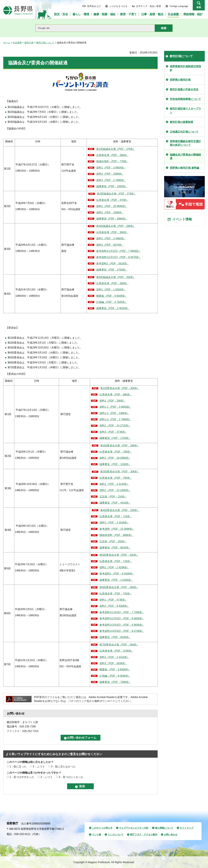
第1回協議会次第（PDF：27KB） (116, 149)
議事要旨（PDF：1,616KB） (116, 580)
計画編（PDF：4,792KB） (112, 302)
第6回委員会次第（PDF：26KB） (119, 587)
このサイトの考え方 (102, 828)
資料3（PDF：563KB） (113, 663)
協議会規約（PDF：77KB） (112, 161)
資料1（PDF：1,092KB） (111, 290)
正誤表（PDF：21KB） (113, 497)
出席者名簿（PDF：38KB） (112, 155)
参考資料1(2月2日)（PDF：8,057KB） (119, 257)
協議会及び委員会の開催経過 (185, 156)
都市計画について (45, 43)
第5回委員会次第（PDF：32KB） (119, 555)
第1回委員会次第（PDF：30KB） (120, 388)
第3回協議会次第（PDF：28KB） (116, 226)
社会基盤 (17, 43)
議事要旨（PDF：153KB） (115, 464)
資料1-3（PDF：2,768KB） (115, 419)
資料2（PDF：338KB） (110, 174)
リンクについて (116, 835)
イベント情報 (182, 220)
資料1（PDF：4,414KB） (114, 484)
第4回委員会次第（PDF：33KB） (120, 510)
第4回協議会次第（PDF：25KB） (116, 277)
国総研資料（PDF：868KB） (116, 535)
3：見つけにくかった (71, 777)
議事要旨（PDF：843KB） (115, 637)
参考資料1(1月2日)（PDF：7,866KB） (119, 251)
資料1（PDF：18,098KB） (115, 458)
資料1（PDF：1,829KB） (114, 567)
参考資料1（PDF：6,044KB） (117, 574)
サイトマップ (187, 828)
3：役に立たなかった (63, 767)
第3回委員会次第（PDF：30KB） (120, 472)
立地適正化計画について (184, 132)
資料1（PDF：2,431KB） (114, 657)
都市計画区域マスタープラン (185, 110)
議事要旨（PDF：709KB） (115, 682)
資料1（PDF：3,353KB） (114, 523)
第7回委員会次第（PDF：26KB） (119, 645)
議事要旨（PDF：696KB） (112, 219)
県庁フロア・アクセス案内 (144, 835)
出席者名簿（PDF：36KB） (112, 232)
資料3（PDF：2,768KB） (111, 180)
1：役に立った (18, 767)
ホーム (7, 43)
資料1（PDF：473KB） (113, 600)
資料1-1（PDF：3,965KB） (115, 407)
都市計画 (29, 43)
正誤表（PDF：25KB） (113, 541)
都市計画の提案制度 (182, 122)
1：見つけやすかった (22, 777)
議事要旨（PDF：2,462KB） (113, 308)
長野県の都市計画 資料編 (184, 168)
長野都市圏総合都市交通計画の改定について (185, 143)
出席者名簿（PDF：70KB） (116, 452)
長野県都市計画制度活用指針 (185, 68)
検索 (199, 7)
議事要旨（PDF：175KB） (115, 438)
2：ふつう (39, 767)
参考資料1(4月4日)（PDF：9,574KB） (122, 631)
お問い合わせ (171, 835)
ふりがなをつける (118, 6)
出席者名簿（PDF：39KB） (112, 283)
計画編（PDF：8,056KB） (115, 676)
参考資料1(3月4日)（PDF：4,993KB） (122, 625)
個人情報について (164, 828)
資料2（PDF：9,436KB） (114, 606)
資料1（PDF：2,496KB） (111, 238)
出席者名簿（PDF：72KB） (116, 594)
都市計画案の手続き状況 (184, 89)
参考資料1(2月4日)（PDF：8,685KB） (122, 618)
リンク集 (97, 835)
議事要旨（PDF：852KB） (115, 548)
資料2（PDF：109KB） (110, 212)
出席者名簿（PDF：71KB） (116, 516)
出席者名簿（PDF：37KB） (112, 200)
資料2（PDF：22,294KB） (115, 490)
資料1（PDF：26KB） (112, 401)
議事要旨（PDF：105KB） (112, 186)
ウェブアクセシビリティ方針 (134, 828)
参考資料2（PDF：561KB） (113, 264)
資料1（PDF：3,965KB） (111, 168)
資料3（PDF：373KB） (113, 432)
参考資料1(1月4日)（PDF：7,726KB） (122, 612)
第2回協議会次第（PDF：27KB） (116, 194)
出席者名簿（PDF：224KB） (116, 651)
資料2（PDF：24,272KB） (115, 426)
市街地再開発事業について (185, 99)
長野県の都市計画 (180, 80)
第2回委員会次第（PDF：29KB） (120, 446)
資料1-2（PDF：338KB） (114, 413)
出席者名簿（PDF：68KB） (116, 395)
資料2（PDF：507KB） (110, 245)
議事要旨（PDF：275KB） (112, 270)
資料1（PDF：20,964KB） (112, 206)
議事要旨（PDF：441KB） (115, 503)
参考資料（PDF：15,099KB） (117, 529)
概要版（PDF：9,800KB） (112, 296)
